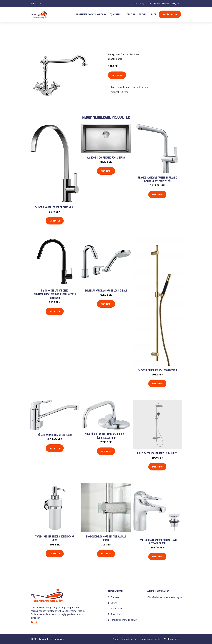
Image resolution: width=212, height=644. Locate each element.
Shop (154, 14)
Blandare (50, 39)
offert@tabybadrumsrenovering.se (164, 4)
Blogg (143, 14)
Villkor (134, 639)
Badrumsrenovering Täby (91, 14)
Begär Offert (170, 14)
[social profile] (41, 4)
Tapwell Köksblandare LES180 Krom (55, 207)
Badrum (38, 39)
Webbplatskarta (172, 639)
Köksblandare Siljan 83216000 (55, 435)
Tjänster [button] (115, 14)
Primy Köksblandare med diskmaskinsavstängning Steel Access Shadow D (55, 294)
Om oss (131, 14)
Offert (114, 603)
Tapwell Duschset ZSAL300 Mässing (157, 370)
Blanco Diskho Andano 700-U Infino (106, 157)
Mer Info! (117, 75)
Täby (142, 4)
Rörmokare (116, 614)
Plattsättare (116, 608)
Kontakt (125, 639)
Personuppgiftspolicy (151, 639)
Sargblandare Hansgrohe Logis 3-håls (106, 290)
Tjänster (115, 597)
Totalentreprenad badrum (124, 620)
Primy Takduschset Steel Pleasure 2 (157, 453)
